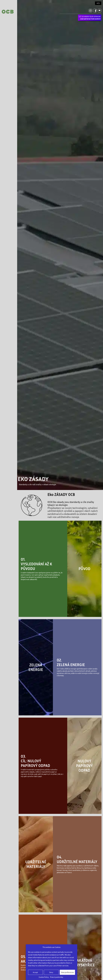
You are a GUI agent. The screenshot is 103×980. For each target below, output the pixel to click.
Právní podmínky (57, 977)
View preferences (67, 972)
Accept (35, 972)
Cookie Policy (44, 977)
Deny (51, 972)
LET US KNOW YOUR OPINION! (90, 18)
